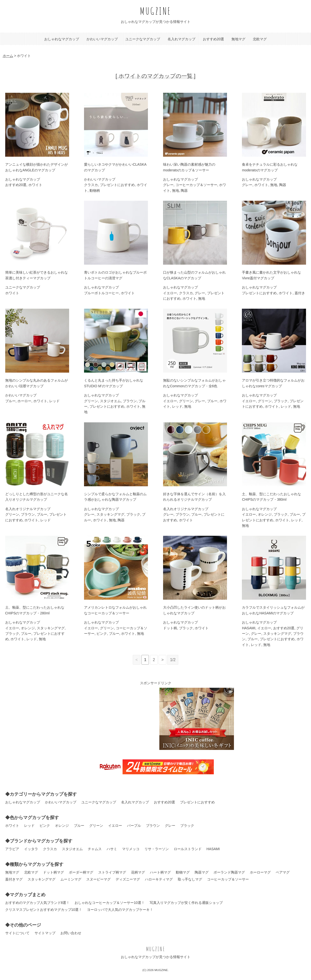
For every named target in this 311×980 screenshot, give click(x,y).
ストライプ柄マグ (112, 872)
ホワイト (35, 185)
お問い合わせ (71, 933)
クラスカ (91, 185)
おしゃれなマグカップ (62, 39)
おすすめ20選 (214, 39)
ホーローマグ (260, 872)
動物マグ (183, 872)
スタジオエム (110, 401)
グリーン (91, 401)
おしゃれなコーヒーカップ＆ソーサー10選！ (110, 903)
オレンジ (265, 514)
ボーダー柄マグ (81, 872)
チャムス (95, 849)
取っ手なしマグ (190, 879)
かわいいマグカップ (102, 39)
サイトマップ (45, 933)
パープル (134, 826)
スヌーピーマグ (98, 879)
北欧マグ (260, 39)
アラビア (12, 849)
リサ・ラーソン (157, 849)
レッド (54, 401)
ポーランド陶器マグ (229, 872)
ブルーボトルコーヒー (101, 293)
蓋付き (300, 293)
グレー (168, 185)
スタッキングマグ (110, 514)
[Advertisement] (115, 719)
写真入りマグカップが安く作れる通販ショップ (186, 903)
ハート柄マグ (160, 872)
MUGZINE (156, 11)
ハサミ (112, 849)
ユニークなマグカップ (143, 39)
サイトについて (17, 933)
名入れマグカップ (181, 39)
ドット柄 (170, 628)
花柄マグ (138, 872)
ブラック (281, 401)
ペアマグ (283, 872)
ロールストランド (188, 849)
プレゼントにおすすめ (117, 185)
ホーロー (24, 401)
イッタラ (31, 849)
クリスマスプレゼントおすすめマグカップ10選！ (44, 910)
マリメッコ (131, 849)
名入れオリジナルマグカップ (28, 509)
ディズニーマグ (128, 879)
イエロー (170, 293)
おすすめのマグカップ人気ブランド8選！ (38, 903)
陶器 (184, 191)
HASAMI (249, 628)
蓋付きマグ (14, 879)
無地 (176, 191)
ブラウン (130, 401)
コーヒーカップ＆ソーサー (196, 185)
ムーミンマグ (71, 879)
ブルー (10, 401)
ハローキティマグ (159, 879)
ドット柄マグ (53, 872)
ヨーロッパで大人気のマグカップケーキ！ (120, 910)
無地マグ (238, 39)
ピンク (102, 634)
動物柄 (95, 191)
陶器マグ (202, 872)
